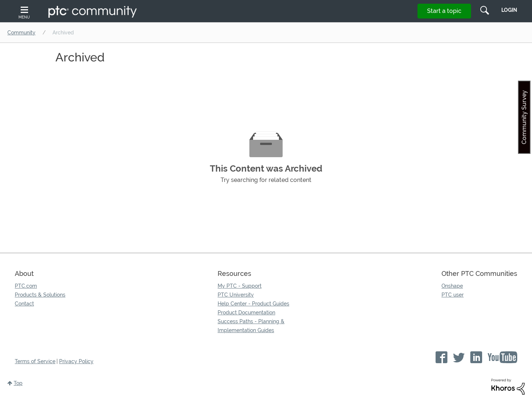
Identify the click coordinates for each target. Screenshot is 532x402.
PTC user (453, 295)
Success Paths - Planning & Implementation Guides (251, 326)
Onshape (452, 286)
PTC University (236, 295)
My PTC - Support (240, 286)
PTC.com (26, 286)
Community (21, 33)
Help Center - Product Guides (253, 304)
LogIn (509, 10)
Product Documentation (246, 313)
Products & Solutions (40, 295)
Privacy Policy (76, 361)
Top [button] (18, 383)
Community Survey (524, 117)
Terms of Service (35, 361)
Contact (24, 304)
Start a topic (444, 11)
